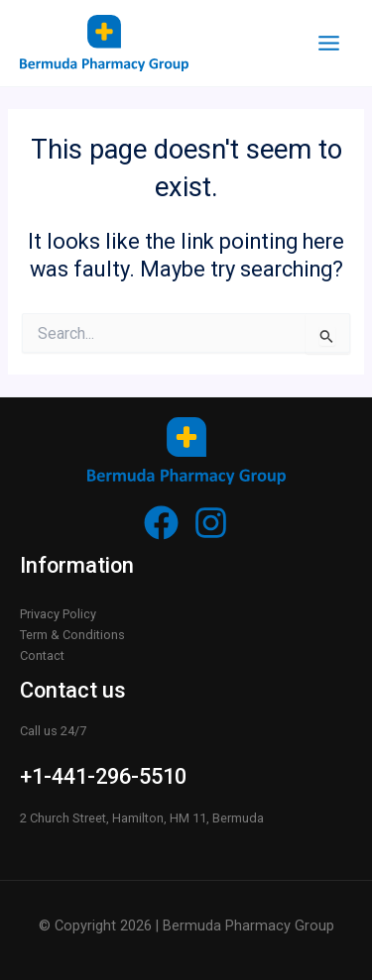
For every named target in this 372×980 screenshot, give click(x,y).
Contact (42, 655)
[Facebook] (161, 523)
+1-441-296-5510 (103, 776)
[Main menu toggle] (329, 43)
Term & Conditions (72, 635)
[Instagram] (211, 523)
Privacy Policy (58, 614)
